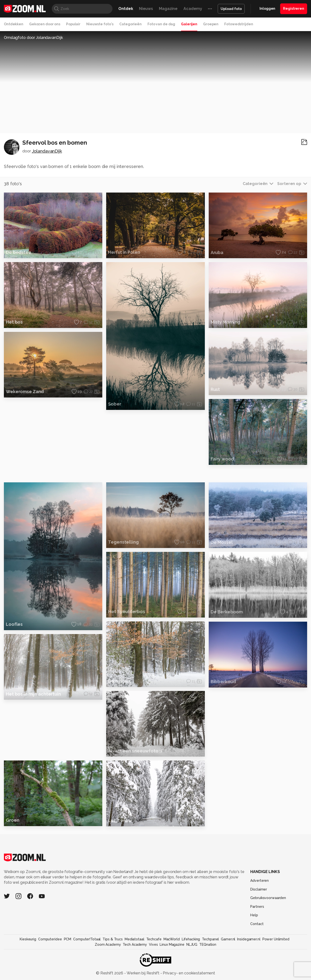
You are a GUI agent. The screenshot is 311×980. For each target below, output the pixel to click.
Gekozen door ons (45, 24)
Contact (257, 949)
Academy (193, 9)
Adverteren (259, 906)
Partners (257, 932)
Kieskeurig (28, 964)
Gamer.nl (228, 964)
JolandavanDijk (47, 151)
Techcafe (154, 964)
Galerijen (189, 24)
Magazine (168, 9)
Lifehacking (191, 964)
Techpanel (210, 964)
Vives (153, 970)
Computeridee (50, 964)
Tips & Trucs (113, 964)
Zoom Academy (108, 970)
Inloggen (267, 9)
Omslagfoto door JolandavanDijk (33, 38)
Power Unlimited (276, 964)
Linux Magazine (172, 970)
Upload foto (231, 9)
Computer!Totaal (87, 964)
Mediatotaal (134, 964)
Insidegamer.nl (249, 964)
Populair (73, 24)
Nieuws (146, 9)
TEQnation (208, 970)
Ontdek (126, 9)
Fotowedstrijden (239, 24)
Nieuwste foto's (100, 24)
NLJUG (192, 970)
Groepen (211, 24)
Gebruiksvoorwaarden (268, 923)
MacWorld (172, 964)
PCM (68, 964)
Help (254, 940)
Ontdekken (14, 24)
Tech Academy (135, 970)
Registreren (294, 9)
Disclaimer (259, 915)
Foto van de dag (161, 24)
